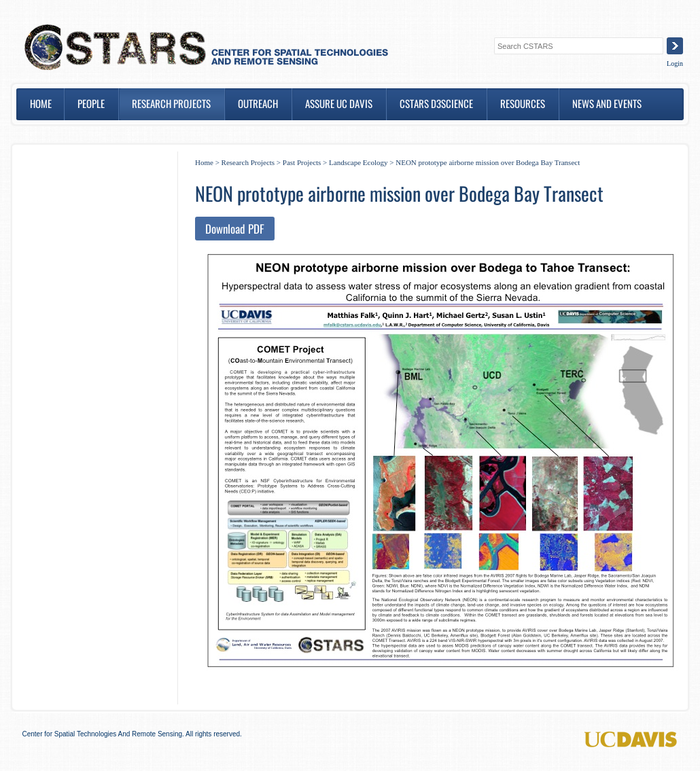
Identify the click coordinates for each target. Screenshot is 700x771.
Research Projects (171, 103)
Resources (523, 103)
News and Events (607, 103)
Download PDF (235, 229)
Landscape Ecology (358, 162)
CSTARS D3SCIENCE (436, 103)
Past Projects (302, 162)
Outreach (258, 103)
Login (675, 64)
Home (41, 103)
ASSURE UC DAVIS (339, 103)
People (91, 103)
